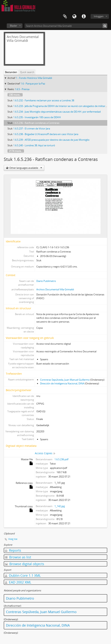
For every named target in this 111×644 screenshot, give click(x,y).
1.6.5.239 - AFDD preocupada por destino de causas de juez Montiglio (51, 140)
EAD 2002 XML (18, 582)
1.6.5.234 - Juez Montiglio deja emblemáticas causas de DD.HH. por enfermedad (57, 112)
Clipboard (65, 16)
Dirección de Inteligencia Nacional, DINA (62, 383)
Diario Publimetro (46, 281)
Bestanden (11, 72)
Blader (13, 26)
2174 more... (16, 151)
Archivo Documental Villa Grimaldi (55, 289)
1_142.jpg (60, 506)
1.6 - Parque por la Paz (33, 84)
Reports (13, 550)
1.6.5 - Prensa (22, 89)
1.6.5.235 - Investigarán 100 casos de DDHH (37, 117)
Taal (74, 16)
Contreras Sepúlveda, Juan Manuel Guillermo (65, 380)
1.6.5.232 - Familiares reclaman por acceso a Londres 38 (44, 100)
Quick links (84, 16)
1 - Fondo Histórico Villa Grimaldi (34, 78)
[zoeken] (105, 26)
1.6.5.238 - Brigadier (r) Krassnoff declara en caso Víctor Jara (46, 134)
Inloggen (99, 16)
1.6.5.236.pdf (61, 459)
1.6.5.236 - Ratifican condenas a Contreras (36, 123)
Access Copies (44, 453)
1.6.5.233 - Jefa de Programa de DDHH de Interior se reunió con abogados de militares (60, 106)
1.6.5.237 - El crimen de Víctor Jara (32, 129)
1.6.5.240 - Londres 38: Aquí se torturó (34, 145)
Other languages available (25, 168)
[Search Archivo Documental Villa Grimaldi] (66, 26)
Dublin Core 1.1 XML (23, 575)
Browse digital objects (25, 564)
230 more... (15, 95)
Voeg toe (13, 539)
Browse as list (18, 557)
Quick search (27, 72)
